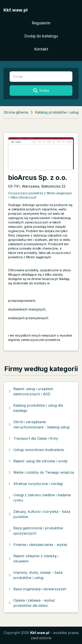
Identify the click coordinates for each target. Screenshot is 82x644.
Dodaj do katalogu (41, 36)
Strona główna (16, 112)
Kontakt (41, 49)
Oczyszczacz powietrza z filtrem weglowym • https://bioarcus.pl (40, 195)
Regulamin (41, 23)
